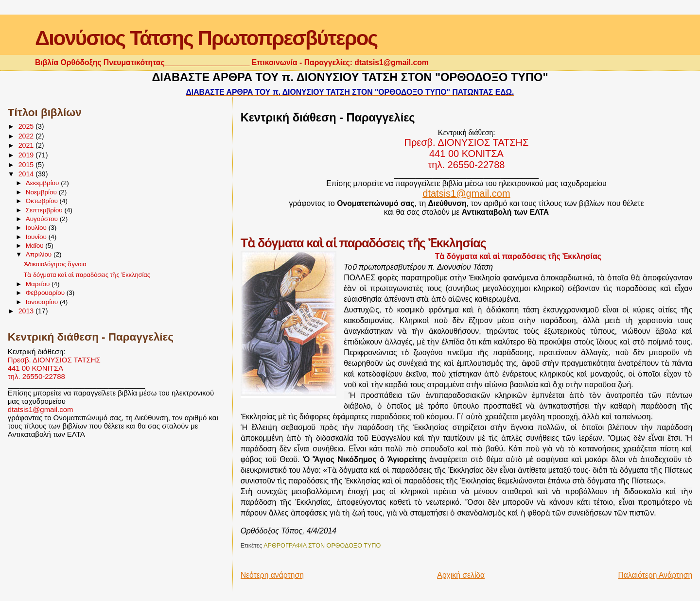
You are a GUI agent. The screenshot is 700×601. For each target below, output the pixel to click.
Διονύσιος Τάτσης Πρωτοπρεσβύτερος (206, 38)
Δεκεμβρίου (44, 183)
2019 (27, 155)
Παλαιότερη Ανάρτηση (655, 575)
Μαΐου (36, 246)
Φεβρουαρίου (46, 293)
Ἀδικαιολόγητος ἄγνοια (55, 264)
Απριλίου (40, 254)
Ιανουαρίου (43, 302)
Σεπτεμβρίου (45, 210)
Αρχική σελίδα (461, 575)
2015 (27, 165)
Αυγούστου (43, 219)
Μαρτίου (39, 284)
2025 (27, 126)
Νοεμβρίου (42, 192)
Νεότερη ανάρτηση (272, 575)
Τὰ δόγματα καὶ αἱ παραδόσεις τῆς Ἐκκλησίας (87, 275)
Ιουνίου (37, 237)
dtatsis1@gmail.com (41, 409)
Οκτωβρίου (43, 201)
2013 (27, 311)
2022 (27, 136)
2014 (27, 174)
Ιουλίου (37, 228)
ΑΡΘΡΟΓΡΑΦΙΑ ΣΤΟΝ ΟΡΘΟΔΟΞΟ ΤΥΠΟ (322, 546)
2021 (27, 145)
